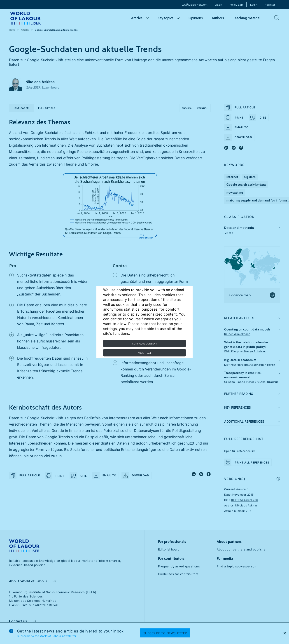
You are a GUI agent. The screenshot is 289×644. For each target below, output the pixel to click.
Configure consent (144, 344)
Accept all (145, 353)
